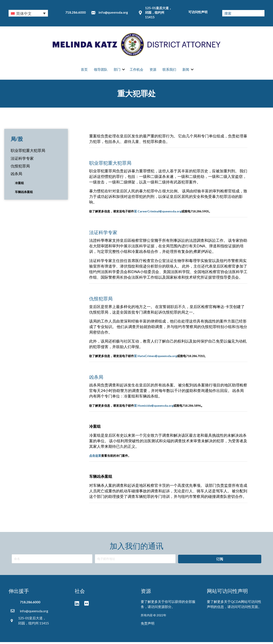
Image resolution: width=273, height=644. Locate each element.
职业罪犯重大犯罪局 (28, 152)
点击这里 (95, 457)
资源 (153, 70)
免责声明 (148, 625)
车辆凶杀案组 (24, 194)
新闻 (186, 70)
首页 (84, 70)
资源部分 (165, 609)
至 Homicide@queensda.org (154, 407)
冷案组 (19, 185)
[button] (220, 561)
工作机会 (136, 70)
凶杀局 (16, 176)
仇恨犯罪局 (20, 168)
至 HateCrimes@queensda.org (155, 358)
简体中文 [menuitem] (24, 13)
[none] (28, 13)
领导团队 (101, 70)
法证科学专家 (22, 160)
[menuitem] (28, 13)
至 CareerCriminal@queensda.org (158, 213)
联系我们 (169, 70)
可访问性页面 (248, 609)
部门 (117, 70)
